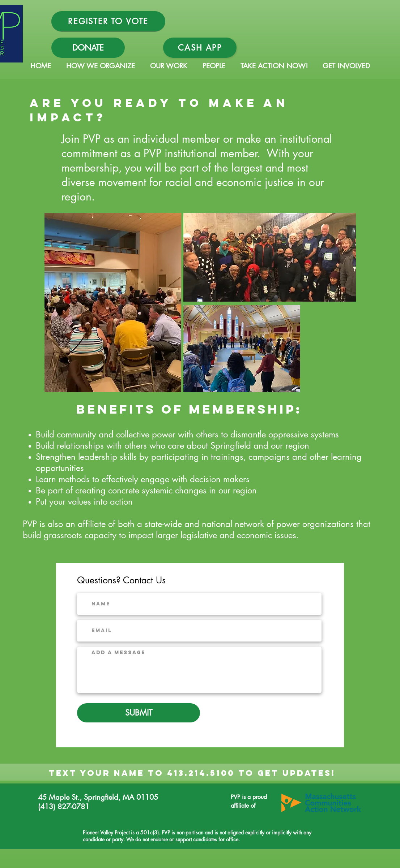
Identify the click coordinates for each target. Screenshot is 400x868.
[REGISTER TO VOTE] (108, 21)
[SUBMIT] (139, 713)
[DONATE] (88, 48)
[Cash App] (200, 48)
